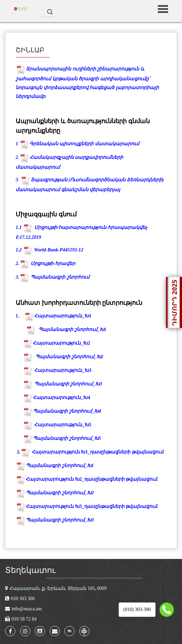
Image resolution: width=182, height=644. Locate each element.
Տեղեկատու (30, 570)
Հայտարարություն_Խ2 (62, 343)
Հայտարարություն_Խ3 (63, 370)
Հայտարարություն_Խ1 (63, 316)
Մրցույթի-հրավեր (53, 263)
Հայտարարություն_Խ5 (63, 425)
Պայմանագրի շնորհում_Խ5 (67, 438)
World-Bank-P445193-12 (59, 250)
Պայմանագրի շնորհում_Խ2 (69, 357)
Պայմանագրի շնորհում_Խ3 (68, 384)
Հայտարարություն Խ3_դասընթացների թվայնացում (87, 506)
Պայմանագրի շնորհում (60, 277)
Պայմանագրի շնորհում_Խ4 (67, 411)
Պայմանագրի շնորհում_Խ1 (55, 466)
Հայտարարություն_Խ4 (62, 398)
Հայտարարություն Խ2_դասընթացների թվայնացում (87, 479)
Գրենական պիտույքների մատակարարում (84, 144)
